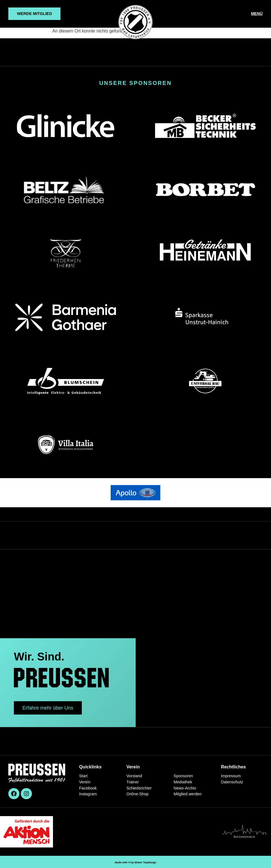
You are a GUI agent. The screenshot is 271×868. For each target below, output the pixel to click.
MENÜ (257, 14)
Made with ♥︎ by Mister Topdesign (136, 862)
